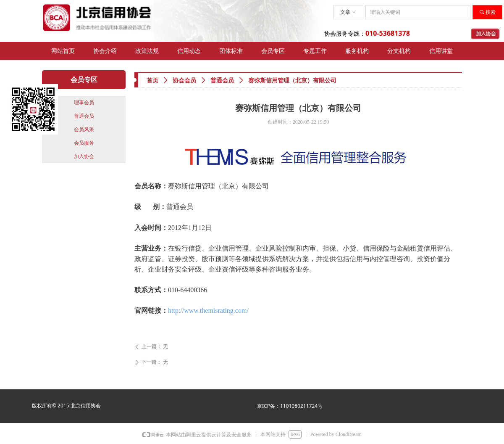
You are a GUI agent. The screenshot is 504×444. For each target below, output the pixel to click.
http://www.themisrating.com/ (208, 311)
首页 (152, 81)
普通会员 (222, 81)
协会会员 (184, 81)
